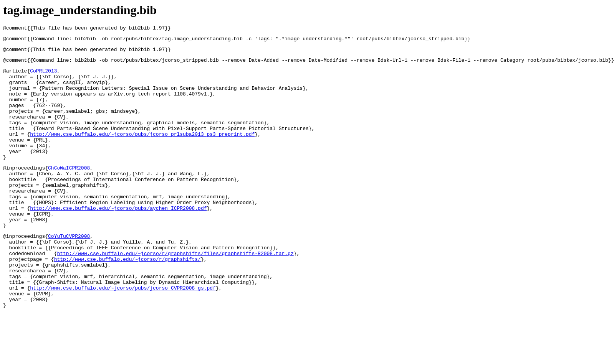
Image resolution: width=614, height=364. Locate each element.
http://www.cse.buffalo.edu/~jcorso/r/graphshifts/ (127, 300)
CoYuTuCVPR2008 (69, 273)
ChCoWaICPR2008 (69, 192)
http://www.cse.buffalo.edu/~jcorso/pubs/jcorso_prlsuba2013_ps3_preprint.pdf (142, 152)
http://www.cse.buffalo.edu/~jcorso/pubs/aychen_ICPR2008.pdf (118, 240)
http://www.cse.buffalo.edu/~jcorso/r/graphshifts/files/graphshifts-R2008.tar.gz (175, 293)
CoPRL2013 (43, 76)
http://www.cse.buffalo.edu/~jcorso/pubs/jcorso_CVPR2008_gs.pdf (123, 335)
